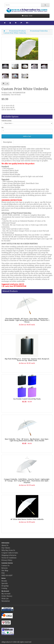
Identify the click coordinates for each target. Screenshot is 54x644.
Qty (2, 128)
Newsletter (6, 601)
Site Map (5, 571)
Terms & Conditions (9, 558)
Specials (5, 583)
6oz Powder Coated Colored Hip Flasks (27, 399)
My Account (6, 594)
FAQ (3, 573)
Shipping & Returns (9, 555)
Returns (5, 568)
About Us (5, 545)
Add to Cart (27, 136)
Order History (7, 596)
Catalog (4, 588)
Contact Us (5, 566)
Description (7, 142)
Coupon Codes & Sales (10, 553)
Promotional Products (18, 31)
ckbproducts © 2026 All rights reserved (16, 642)
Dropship (5, 586)
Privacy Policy (7, 560)
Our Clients (6, 548)
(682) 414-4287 (7, 575)
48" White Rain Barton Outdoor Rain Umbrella (27, 519)
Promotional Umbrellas (39, 31)
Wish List (5, 599)
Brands (4, 581)
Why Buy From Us (8, 550)
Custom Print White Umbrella (15, 33)
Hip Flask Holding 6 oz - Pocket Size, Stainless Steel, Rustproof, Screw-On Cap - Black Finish (27, 360)
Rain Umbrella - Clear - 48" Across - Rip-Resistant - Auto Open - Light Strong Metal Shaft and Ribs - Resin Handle (27, 440)
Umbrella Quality (6, 121)
